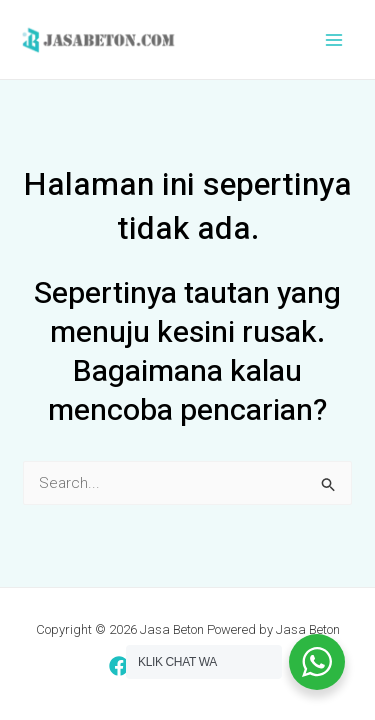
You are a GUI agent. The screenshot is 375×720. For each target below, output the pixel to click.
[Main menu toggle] (334, 39)
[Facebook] (119, 666)
